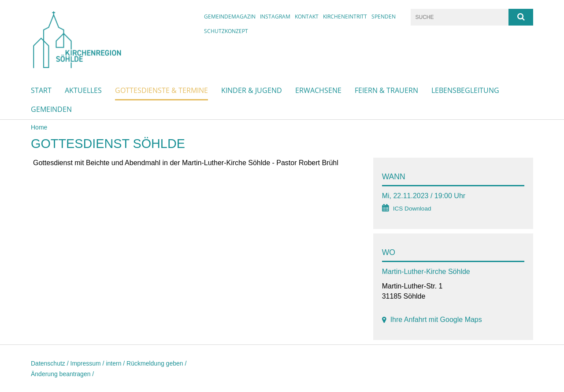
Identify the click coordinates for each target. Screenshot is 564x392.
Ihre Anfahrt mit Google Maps (436, 320)
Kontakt (307, 17)
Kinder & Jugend (252, 90)
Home (39, 127)
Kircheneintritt (345, 17)
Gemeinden (51, 109)
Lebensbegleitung (465, 90)
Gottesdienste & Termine (161, 90)
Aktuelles (83, 90)
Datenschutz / (51, 363)
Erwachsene (318, 90)
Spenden (384, 17)
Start (41, 90)
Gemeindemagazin (230, 17)
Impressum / (88, 363)
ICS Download (412, 209)
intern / (116, 363)
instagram (275, 17)
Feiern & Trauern (386, 90)
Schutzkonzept (226, 31)
